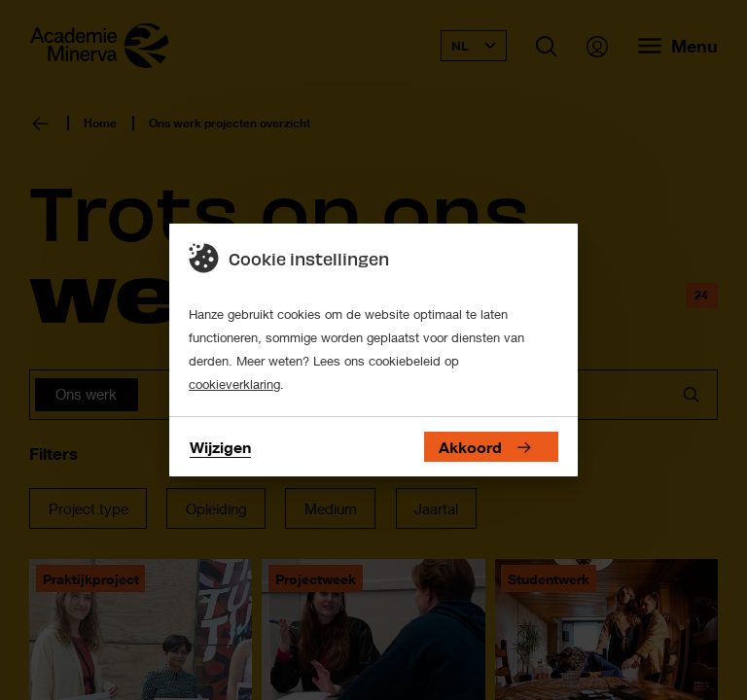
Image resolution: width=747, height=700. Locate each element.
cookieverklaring (234, 384)
